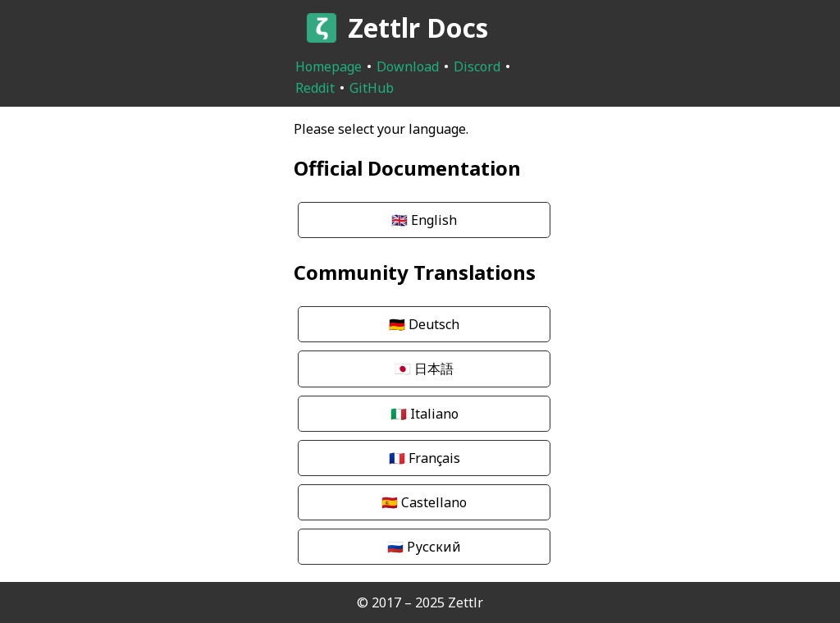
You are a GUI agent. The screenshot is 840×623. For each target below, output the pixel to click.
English (424, 220)
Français (425, 458)
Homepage (329, 66)
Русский (424, 547)
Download (408, 66)
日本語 (424, 369)
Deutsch (424, 324)
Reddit (315, 88)
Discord (477, 66)
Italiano (425, 414)
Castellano (424, 502)
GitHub (372, 88)
